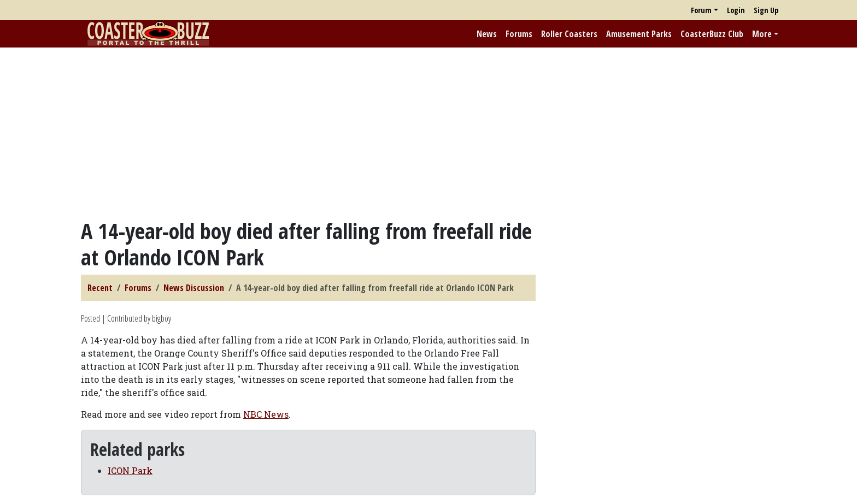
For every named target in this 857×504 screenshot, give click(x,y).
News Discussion (194, 288)
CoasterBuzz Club (712, 34)
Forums (519, 34)
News (487, 34)
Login (736, 10)
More (762, 34)
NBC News (266, 414)
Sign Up (766, 10)
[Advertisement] (428, 133)
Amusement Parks (639, 34)
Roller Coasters (569, 34)
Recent (100, 288)
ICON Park (130, 470)
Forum (701, 10)
